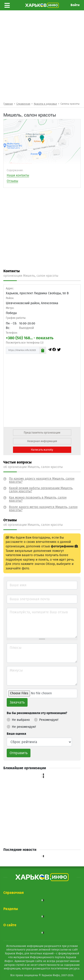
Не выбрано (18, 719)
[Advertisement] (42, 56)
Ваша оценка (16, 734)
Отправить (19, 753)
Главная (8, 104)
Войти (75, 5)
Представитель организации (42, 433)
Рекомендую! (46, 719)
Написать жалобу (42, 450)
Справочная (23, 104)
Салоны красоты (70, 104)
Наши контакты (18, 175)
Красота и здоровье (45, 104)
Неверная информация (42, 441)
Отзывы (12, 181)
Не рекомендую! (21, 726)
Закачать (17, 702)
